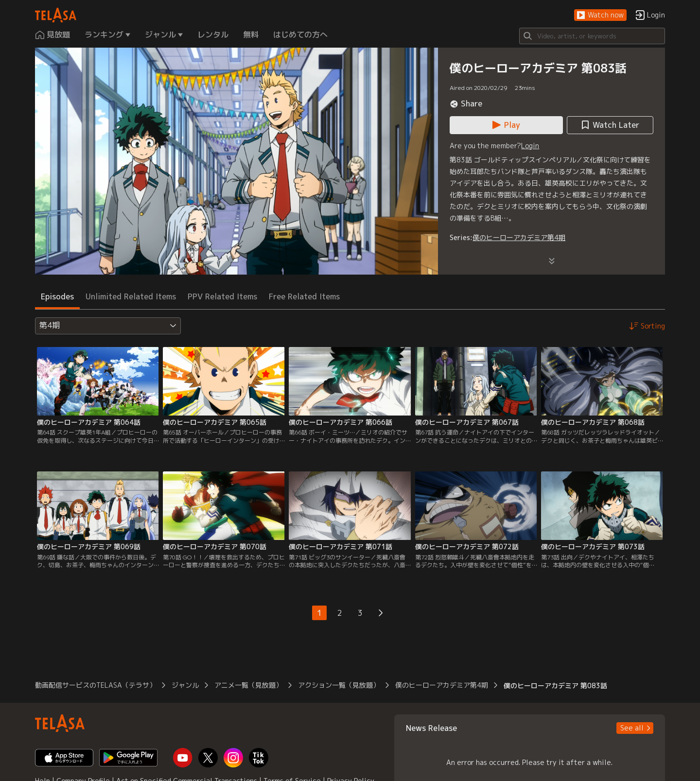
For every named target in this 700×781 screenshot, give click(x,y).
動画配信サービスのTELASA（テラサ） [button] (96, 685)
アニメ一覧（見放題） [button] (248, 685)
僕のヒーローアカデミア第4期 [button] (442, 685)
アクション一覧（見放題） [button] (339, 685)
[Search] (592, 36)
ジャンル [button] (185, 685)
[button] (600, 15)
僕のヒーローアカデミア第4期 (519, 237)
